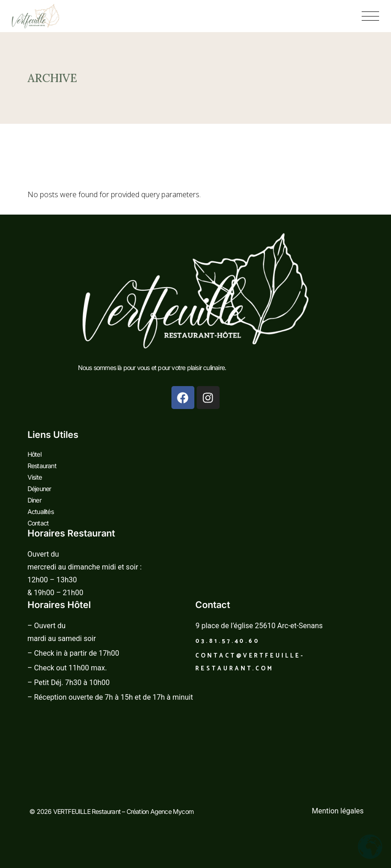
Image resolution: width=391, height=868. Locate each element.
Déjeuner (39, 489)
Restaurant (42, 466)
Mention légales (338, 811)
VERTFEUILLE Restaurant (88, 811)
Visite (35, 477)
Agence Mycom (172, 811)
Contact (38, 523)
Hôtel (34, 454)
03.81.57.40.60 (228, 641)
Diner (34, 500)
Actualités (41, 511)
